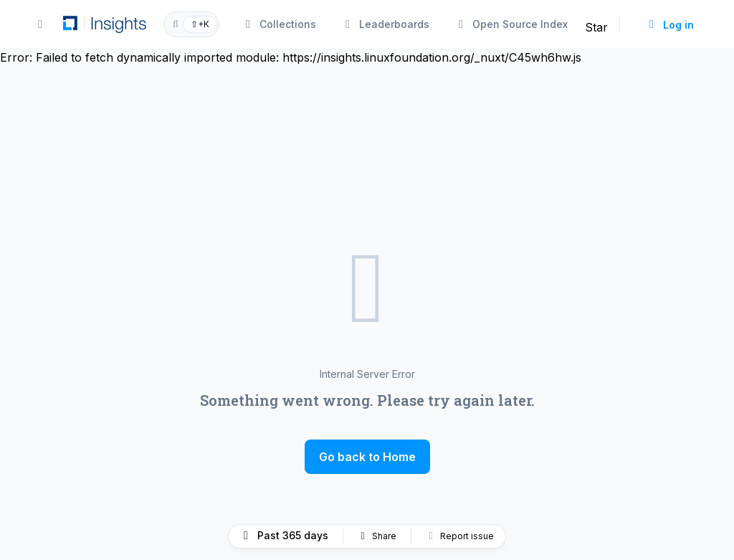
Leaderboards (386, 24)
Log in (670, 25)
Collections (279, 24)
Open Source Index (511, 24)
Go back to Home (367, 457)
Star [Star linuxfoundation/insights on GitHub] (596, 27)
